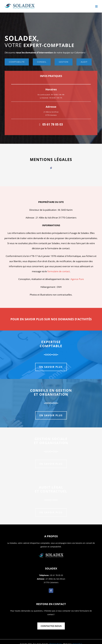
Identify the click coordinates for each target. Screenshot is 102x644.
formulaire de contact (59, 271)
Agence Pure (77, 279)
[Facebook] (51, 591)
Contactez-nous (51, 626)
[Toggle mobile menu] (97, 6)
